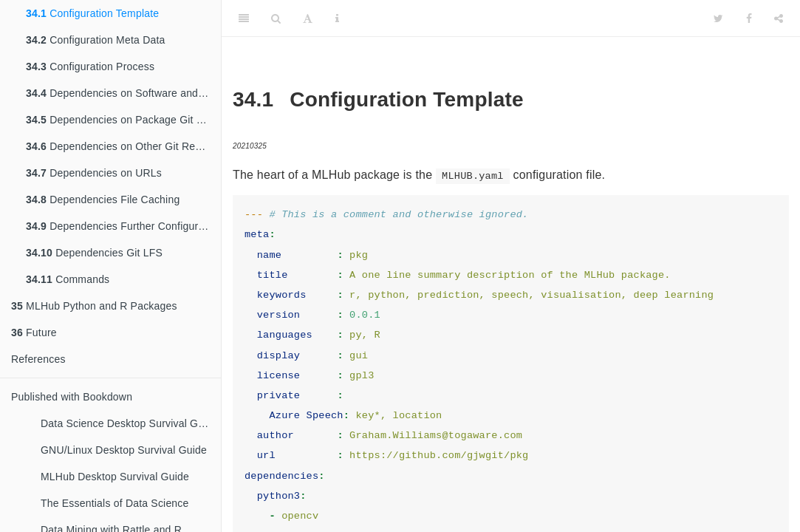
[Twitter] (718, 18)
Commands (68, 279)
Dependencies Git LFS (94, 253)
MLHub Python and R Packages (94, 306)
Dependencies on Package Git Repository (123, 120)
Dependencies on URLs (94, 173)
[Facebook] (749, 18)
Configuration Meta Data (96, 40)
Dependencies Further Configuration (123, 226)
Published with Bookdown (72, 397)
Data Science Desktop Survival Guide (129, 423)
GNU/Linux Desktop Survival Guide (124, 450)
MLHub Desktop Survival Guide (115, 477)
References (38, 359)
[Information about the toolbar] (337, 18)
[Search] (276, 18)
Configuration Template (92, 13)
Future (34, 332)
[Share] (779, 18)
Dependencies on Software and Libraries (123, 93)
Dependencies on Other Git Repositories (123, 146)
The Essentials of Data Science (115, 503)
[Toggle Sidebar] (244, 18)
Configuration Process (90, 66)
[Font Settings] (308, 18)
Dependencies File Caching (103, 199)
